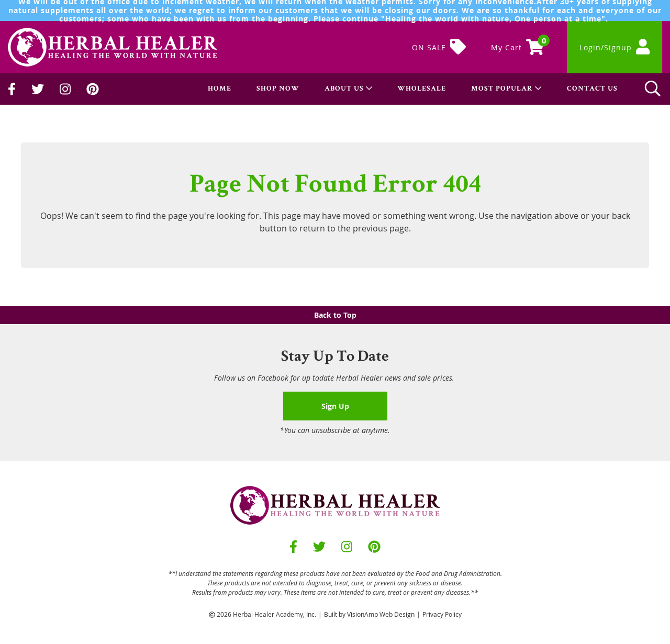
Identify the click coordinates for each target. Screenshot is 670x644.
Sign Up (335, 406)
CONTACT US (592, 89)
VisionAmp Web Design (381, 614)
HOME (220, 89)
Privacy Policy (442, 614)
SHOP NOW (278, 89)
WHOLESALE (422, 89)
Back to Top (335, 315)
